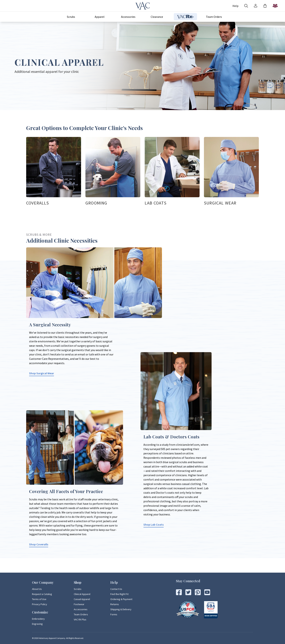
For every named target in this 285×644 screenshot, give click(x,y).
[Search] (246, 6)
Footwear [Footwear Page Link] (79, 604)
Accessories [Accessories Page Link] (81, 609)
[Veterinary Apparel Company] (142, 6)
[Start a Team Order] (275, 6)
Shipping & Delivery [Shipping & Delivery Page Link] (121, 609)
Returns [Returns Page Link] (115, 604)
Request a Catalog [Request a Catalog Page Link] (42, 594)
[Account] (235, 6)
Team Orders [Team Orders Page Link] (81, 614)
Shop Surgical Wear (42, 373)
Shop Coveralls (39, 544)
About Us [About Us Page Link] (37, 589)
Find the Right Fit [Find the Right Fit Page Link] (119, 594)
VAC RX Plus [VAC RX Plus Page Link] (80, 619)
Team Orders (214, 17)
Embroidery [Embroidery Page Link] (38, 619)
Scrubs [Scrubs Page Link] (78, 589)
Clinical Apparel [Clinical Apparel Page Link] (82, 594)
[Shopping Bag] (265, 6)
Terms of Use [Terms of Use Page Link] (39, 599)
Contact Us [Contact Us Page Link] (116, 589)
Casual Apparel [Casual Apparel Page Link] (82, 599)
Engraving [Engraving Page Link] (37, 624)
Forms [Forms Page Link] (114, 614)
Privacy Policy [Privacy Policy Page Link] (40, 604)
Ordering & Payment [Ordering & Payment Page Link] (121, 599)
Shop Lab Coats (153, 524)
